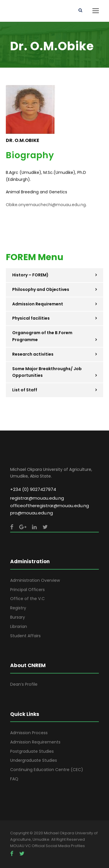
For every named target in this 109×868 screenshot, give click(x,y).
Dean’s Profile (24, 684)
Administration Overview (35, 580)
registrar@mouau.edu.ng (37, 498)
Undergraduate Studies (34, 760)
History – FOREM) (30, 275)
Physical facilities (31, 318)
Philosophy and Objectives (41, 289)
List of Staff (25, 390)
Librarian (19, 626)
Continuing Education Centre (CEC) (47, 770)
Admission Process (29, 733)
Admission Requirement (38, 304)
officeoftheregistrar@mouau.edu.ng (50, 506)
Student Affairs (25, 636)
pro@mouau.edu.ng (32, 513)
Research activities (33, 354)
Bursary (18, 617)
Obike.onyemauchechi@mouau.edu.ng (46, 205)
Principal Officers (27, 590)
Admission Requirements (35, 742)
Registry (18, 608)
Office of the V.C (27, 599)
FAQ (14, 779)
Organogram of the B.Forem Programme (42, 336)
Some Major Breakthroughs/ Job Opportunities (47, 372)
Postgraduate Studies (32, 751)
